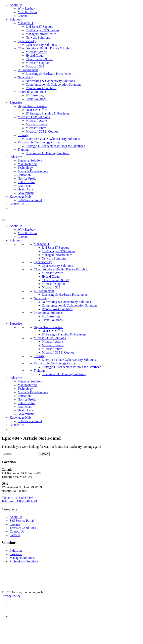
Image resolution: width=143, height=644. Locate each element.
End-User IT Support (39, 27)
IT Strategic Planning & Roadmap (48, 113)
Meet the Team (27, 12)
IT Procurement (28, 70)
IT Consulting (35, 95)
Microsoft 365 (35, 66)
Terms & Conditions (23, 528)
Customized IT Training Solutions (48, 153)
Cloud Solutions (36, 99)
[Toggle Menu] (3, 220)
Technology (25, 168)
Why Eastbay (26, 9)
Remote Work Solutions (41, 88)
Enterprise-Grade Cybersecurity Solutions (53, 139)
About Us (16, 5)
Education (24, 175)
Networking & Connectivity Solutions (50, 81)
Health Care (25, 189)
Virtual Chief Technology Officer (39, 142)
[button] (12, 209)
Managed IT (26, 23)
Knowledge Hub (20, 197)
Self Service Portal (22, 521)
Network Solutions (38, 37)
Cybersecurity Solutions (41, 45)
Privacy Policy (11, 596)
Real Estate (25, 186)
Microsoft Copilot (37, 63)
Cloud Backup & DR (39, 59)
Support (15, 524)
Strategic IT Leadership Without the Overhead (55, 146)
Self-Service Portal (30, 200)
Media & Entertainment (33, 171)
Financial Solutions (30, 160)
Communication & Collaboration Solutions (53, 84)
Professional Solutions (32, 92)
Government (26, 193)
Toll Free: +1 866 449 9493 (19, 501)
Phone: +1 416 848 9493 (17, 498)
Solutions (16, 19)
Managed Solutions (22, 558)
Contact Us (17, 204)
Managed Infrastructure (41, 34)
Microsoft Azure (36, 52)
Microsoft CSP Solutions (34, 117)
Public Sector (26, 182)
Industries (16, 157)
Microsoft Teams (37, 124)
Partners (15, 535)
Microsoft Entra (36, 128)
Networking (25, 77)
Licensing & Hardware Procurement (49, 74)
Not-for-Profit (27, 178)
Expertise (16, 103)
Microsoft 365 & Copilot (42, 131)
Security (23, 135)
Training (23, 150)
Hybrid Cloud (35, 56)
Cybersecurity (27, 41)
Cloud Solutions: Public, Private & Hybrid (45, 48)
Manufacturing (27, 164)
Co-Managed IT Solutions (42, 30)
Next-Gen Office (37, 110)
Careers (23, 16)
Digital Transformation (32, 106)
